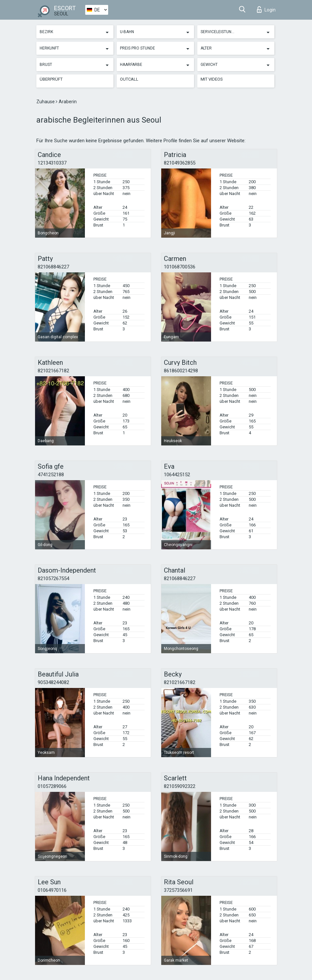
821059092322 (180, 786)
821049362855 (180, 163)
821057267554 (53, 578)
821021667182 (53, 371)
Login (266, 10)
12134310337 (52, 163)
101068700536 (180, 267)
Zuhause (46, 102)
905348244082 (53, 682)
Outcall (129, 79)
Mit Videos (212, 79)
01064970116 (52, 890)
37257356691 (178, 890)
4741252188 (51, 475)
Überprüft (51, 79)
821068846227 (53, 267)
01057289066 (52, 786)
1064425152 (177, 475)
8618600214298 (181, 371)
